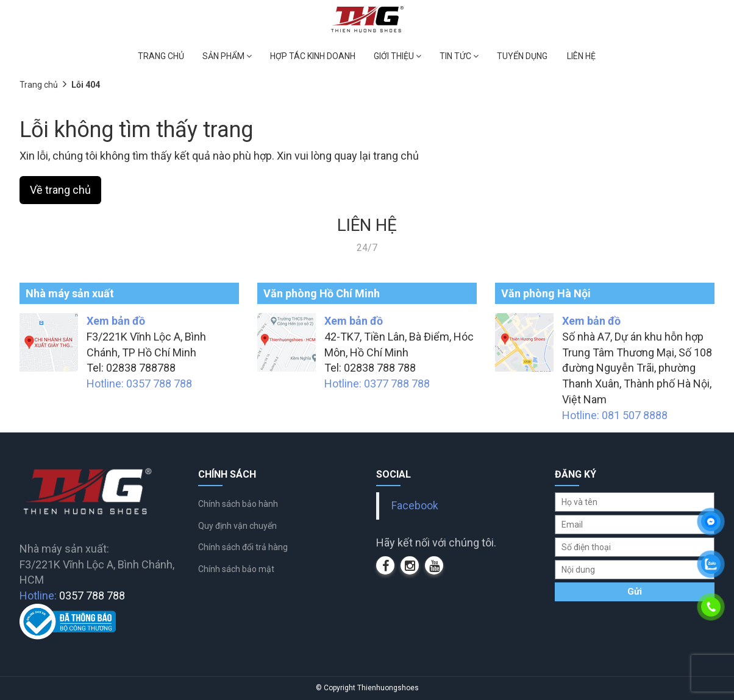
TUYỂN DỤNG (522, 56)
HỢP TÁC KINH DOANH (313, 56)
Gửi (635, 592)
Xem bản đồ (116, 321)
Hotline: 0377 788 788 (377, 384)
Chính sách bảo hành (238, 504)
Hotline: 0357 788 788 (139, 384)
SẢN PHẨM (227, 56)
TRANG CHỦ (161, 56)
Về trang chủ (60, 190)
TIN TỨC (459, 56)
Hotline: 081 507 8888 (615, 415)
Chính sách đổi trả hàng (243, 547)
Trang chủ (39, 85)
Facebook (415, 506)
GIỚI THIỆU (397, 56)
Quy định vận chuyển (237, 526)
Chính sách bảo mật (236, 569)
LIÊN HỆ (581, 56)
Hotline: (72, 596)
